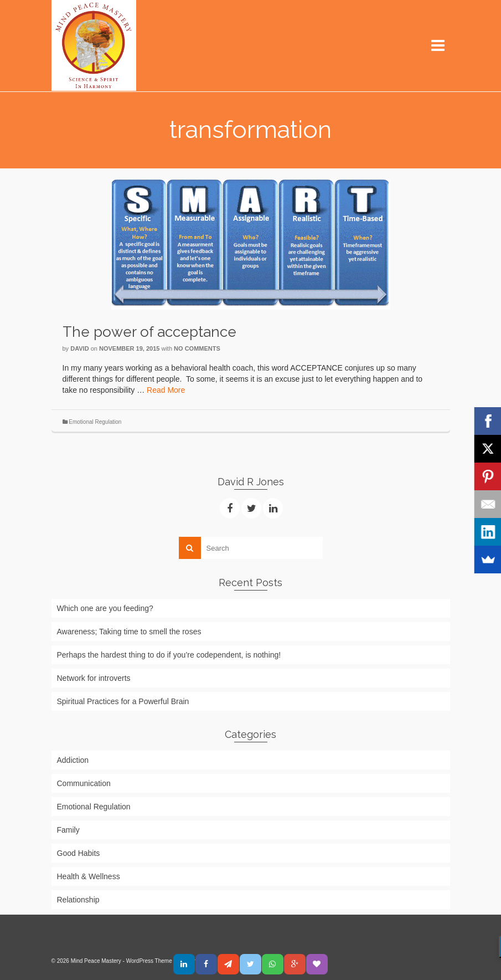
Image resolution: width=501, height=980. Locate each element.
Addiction (73, 760)
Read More (166, 390)
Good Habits (79, 853)
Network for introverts (94, 678)
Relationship (78, 900)
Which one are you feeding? (105, 608)
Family (68, 830)
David (79, 348)
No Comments (197, 348)
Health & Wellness (89, 876)
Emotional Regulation (95, 422)
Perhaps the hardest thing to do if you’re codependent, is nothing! (169, 655)
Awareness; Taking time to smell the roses (129, 632)
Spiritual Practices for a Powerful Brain (123, 701)
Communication (84, 783)
